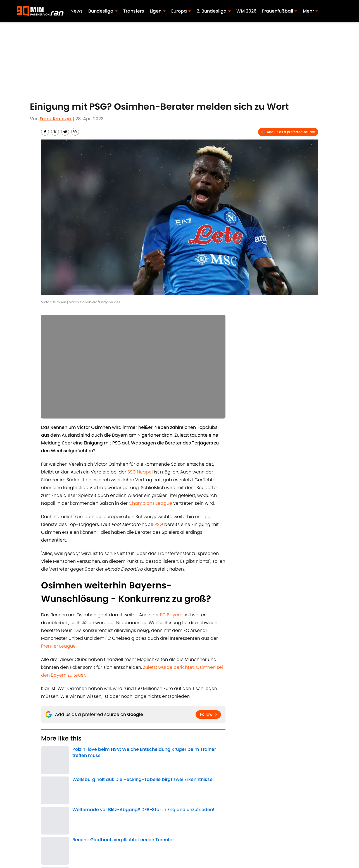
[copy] (75, 132)
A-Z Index (187, 848)
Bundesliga (52, 775)
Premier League (58, 646)
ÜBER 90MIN (53, 839)
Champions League (150, 503)
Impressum (105, 839)
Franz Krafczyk (56, 119)
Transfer (98, 775)
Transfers (134, 11)
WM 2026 (246, 11)
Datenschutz (305, 839)
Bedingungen (192, 839)
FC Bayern (171, 615)
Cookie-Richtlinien (249, 839)
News (77, 11)
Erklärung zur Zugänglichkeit (123, 848)
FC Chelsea (77, 775)
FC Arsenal (120, 775)
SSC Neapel (140, 472)
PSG (159, 524)
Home (47, 800)
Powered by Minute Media (165, 863)
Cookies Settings (247, 848)
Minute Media (55, 848)
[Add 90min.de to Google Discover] (288, 132)
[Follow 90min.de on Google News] (208, 715)
